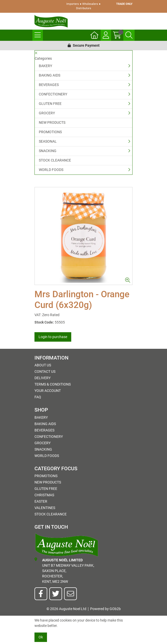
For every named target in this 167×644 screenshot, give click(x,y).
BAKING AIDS (50, 75)
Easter (41, 501)
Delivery (43, 378)
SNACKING (48, 151)
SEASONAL (48, 141)
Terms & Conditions (53, 384)
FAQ (38, 397)
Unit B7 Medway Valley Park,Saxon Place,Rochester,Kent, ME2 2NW (64, 571)
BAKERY (45, 66)
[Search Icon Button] (129, 35)
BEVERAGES (49, 85)
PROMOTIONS (50, 132)
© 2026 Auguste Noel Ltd (66, 609)
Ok (41, 637)
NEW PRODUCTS (52, 122)
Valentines (45, 508)
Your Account (48, 391)
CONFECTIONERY (53, 94)
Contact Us (45, 371)
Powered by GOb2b (105, 609)
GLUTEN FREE (50, 104)
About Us (43, 365)
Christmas (44, 495)
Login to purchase (53, 337)
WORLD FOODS (51, 170)
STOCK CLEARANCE (55, 160)
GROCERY (47, 113)
